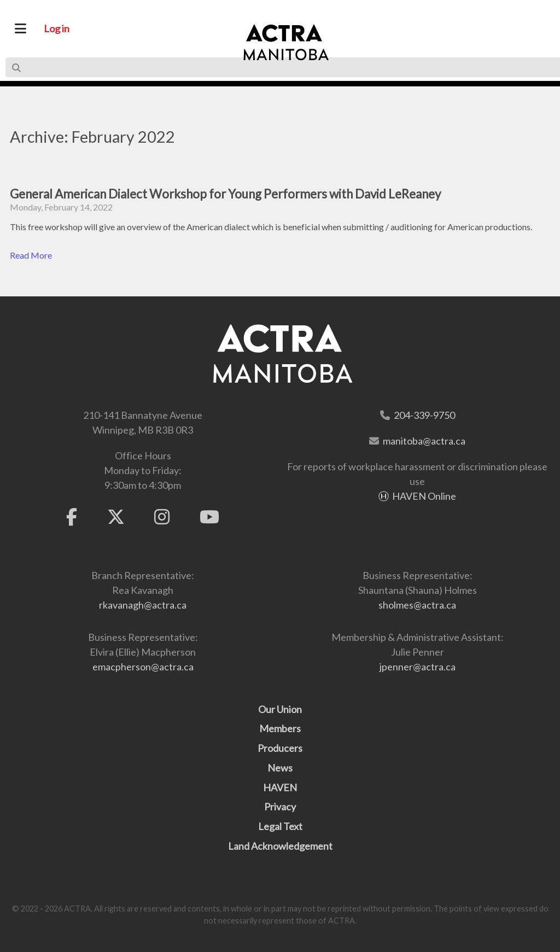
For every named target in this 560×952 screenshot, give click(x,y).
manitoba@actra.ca (424, 441)
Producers (280, 748)
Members (280, 728)
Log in (57, 28)
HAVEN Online (424, 496)
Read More (31, 255)
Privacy (280, 807)
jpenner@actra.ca (418, 667)
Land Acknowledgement (280, 846)
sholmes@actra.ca (417, 605)
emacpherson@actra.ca (143, 667)
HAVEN (280, 787)
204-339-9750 (424, 415)
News (280, 768)
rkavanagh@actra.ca (143, 605)
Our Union (280, 709)
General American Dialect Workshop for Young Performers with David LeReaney (225, 194)
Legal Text (280, 826)
